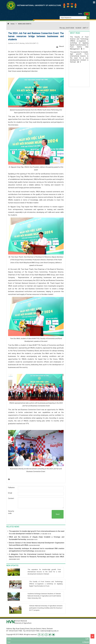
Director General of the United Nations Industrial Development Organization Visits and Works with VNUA (37, 544)
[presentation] (35, 514)
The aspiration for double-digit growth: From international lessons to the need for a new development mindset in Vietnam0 (79, 57)
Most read (75, 33)
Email (80, 14)
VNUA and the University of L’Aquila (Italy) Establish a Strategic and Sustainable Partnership (37, 538)
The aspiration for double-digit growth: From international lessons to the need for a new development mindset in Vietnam (37, 532)
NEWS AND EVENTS (25, 24)
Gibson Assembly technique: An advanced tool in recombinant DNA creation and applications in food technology (37, 550)
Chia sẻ (61, 46)
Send (58, 514)
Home (10, 24)
